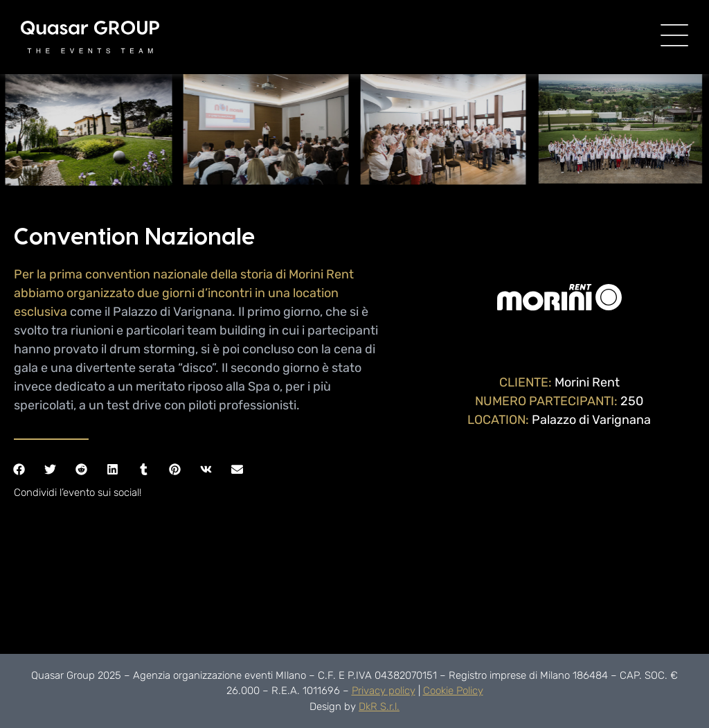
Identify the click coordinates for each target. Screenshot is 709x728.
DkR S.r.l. (379, 707)
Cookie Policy (453, 691)
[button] (19, 469)
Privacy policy (384, 691)
